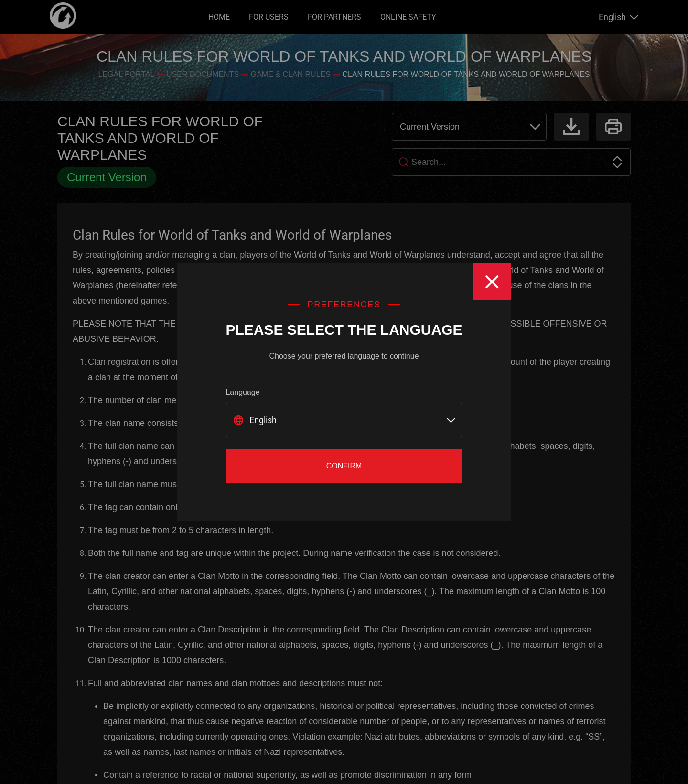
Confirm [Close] (344, 466)
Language (242, 392)
